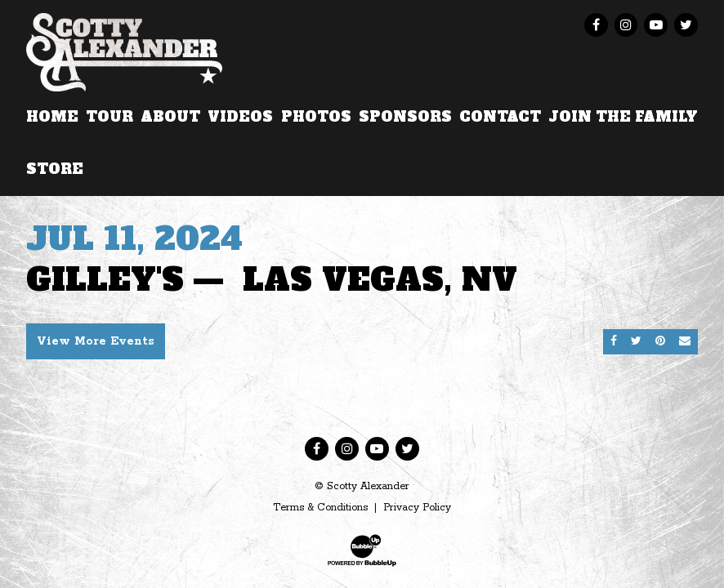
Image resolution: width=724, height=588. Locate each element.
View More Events (96, 341)
